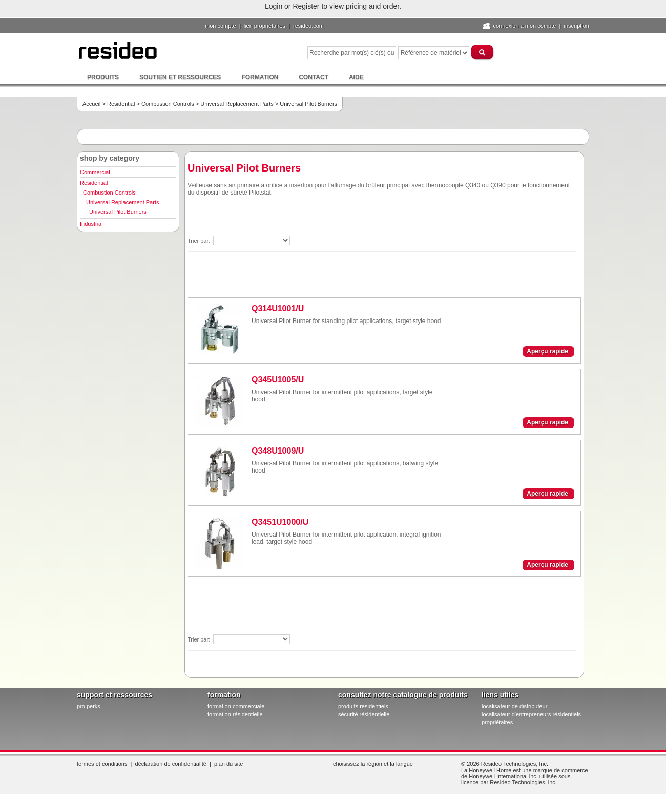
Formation (260, 77)
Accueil (91, 104)
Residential (121, 104)
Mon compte (221, 26)
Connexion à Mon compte (524, 26)
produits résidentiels (363, 706)
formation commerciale (236, 706)
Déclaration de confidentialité (171, 764)
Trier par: (200, 241)
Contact (314, 77)
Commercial (95, 172)
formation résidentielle (235, 714)
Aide (356, 77)
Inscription (576, 26)
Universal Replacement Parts (237, 104)
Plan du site (228, 764)
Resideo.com (308, 26)
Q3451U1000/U (280, 522)
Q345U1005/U (278, 380)
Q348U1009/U (278, 451)
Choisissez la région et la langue (373, 764)
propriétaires (497, 722)
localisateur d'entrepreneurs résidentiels (531, 714)
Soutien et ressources (180, 77)
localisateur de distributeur (514, 706)
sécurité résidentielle (364, 714)
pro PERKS (89, 706)
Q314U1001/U (278, 308)
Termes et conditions (102, 764)
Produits (103, 77)
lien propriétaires (265, 26)
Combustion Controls (168, 104)
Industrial (91, 224)
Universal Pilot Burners (118, 212)
